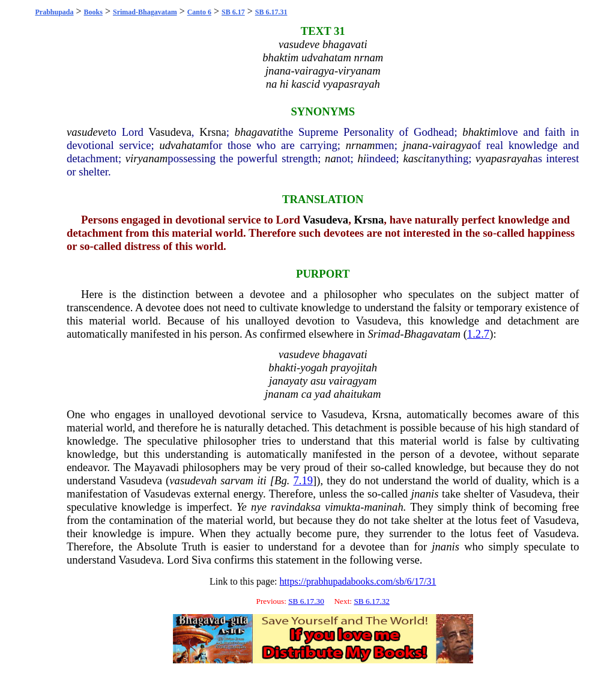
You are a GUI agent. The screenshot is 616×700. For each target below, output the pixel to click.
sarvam (237, 480)
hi (362, 158)
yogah (314, 367)
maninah (383, 507)
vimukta (343, 507)
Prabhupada (55, 12)
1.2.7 (478, 334)
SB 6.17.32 (372, 601)
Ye (242, 507)
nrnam (361, 145)
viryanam (146, 158)
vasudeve (87, 132)
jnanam (282, 394)
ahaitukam (358, 394)
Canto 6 (199, 12)
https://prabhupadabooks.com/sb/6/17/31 (358, 581)
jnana (416, 145)
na (331, 158)
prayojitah (354, 367)
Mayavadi (157, 467)
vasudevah (193, 480)
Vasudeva (170, 132)
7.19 (303, 480)
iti (262, 480)
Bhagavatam (432, 334)
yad (323, 394)
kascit (416, 158)
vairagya (451, 145)
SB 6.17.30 (306, 601)
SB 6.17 (233, 12)
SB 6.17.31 (271, 12)
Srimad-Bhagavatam (145, 12)
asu (318, 381)
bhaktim (480, 132)
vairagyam (353, 381)
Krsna (213, 132)
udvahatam (184, 145)
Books (93, 12)
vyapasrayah (504, 158)
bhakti (282, 367)
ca (307, 394)
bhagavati (257, 132)
